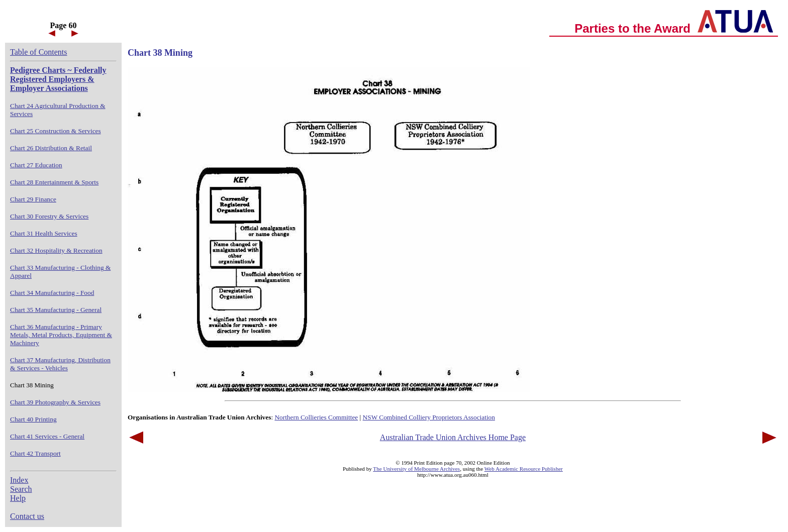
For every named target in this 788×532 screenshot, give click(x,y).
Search (21, 489)
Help (18, 498)
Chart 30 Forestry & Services (49, 216)
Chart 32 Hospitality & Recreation (56, 250)
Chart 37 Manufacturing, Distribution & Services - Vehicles (60, 364)
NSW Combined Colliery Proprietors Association (429, 417)
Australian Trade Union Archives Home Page (453, 437)
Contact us (27, 516)
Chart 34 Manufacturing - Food (52, 293)
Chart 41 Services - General (47, 436)
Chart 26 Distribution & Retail (51, 148)
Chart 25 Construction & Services (56, 131)
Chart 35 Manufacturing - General (56, 310)
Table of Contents (39, 52)
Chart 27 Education (36, 165)
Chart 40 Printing (33, 419)
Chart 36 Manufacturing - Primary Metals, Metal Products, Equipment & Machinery (61, 335)
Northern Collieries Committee (316, 417)
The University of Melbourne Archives (416, 469)
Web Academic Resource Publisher (524, 469)
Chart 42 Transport (35, 453)
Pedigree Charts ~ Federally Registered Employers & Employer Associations (58, 79)
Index (19, 480)
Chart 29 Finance (33, 199)
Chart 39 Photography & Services (55, 402)
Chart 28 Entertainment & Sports (54, 182)
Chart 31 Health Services (44, 233)
